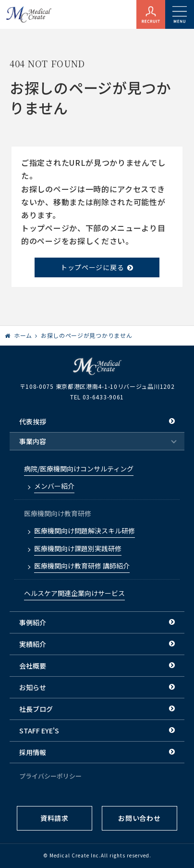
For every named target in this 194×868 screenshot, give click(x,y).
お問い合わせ (139, 818)
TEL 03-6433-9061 (97, 397)
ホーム (23, 335)
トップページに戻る (92, 267)
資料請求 (55, 818)
